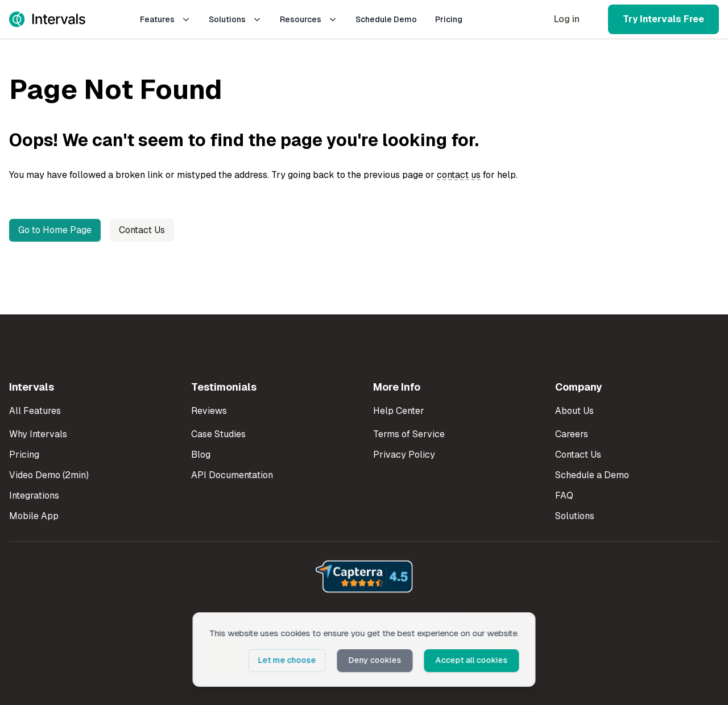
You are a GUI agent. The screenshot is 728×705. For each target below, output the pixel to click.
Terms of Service (409, 434)
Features (165, 19)
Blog (201, 455)
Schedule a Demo (592, 475)
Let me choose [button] (287, 660)
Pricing (449, 19)
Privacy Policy (404, 455)
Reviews (209, 411)
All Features (35, 411)
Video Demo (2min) (49, 475)
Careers (572, 434)
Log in (567, 19)
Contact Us (142, 230)
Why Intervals (38, 434)
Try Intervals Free (663, 19)
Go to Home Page (55, 230)
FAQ (564, 495)
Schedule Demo (386, 19)
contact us (459, 175)
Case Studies (218, 434)
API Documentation (232, 475)
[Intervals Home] (47, 19)
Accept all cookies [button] (472, 660)
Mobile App (34, 516)
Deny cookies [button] (375, 660)
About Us (574, 411)
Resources (309, 19)
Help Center (399, 411)
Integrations (34, 495)
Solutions (235, 19)
